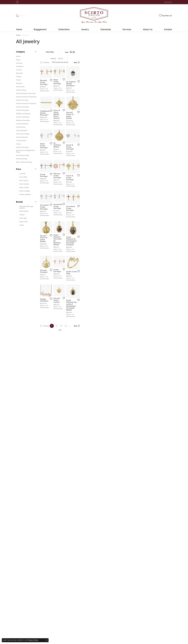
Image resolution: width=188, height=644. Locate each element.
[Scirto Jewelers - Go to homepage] (94, 16)
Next (168, 62)
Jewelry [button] (85, 29)
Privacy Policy (33, 640)
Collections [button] (64, 29)
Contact (168, 29)
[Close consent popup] (47, 640)
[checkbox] (21, 174)
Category (20, 52)
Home (19, 29)
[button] (168, 2)
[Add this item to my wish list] (81, 111)
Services (127, 29)
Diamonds (106, 29)
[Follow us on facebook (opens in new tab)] (17, 2)
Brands (19, 202)
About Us (148, 29)
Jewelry (18, 35)
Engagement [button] (40, 29)
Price (18, 169)
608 (116, 512)
